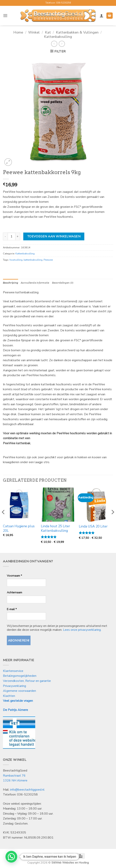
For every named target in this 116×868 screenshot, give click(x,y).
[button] (5, 15)
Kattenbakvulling (58, 37)
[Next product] (54, 44)
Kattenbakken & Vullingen (77, 32)
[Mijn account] (102, 16)
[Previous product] (62, 44)
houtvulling (16, 260)
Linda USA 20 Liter (93, 526)
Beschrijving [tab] (10, 283)
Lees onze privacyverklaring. (82, 630)
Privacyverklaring (14, 686)
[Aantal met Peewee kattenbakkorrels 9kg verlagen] (5, 236)
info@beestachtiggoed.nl (27, 790)
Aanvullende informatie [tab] (35, 283)
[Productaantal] (12, 236)
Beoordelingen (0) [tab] (63, 283)
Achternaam (14, 592)
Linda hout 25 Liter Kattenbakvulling (55, 528)
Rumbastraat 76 (14, 776)
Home (18, 32)
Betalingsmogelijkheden (20, 676)
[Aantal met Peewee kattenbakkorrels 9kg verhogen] (18, 236)
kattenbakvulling (33, 260)
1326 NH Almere (15, 780)
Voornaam (14, 576)
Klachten (9, 696)
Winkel (34, 32)
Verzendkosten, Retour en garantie (27, 681)
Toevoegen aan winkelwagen (54, 236)
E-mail (12, 609)
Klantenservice (13, 671)
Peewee (48, 260)
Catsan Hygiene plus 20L (19, 528)
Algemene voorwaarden (19, 691)
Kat (48, 32)
